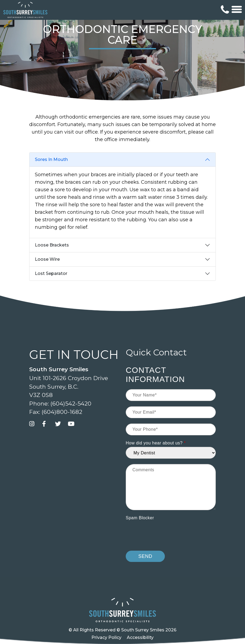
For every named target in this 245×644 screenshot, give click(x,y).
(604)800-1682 (62, 412)
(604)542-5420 (71, 404)
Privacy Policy (106, 637)
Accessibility (140, 637)
